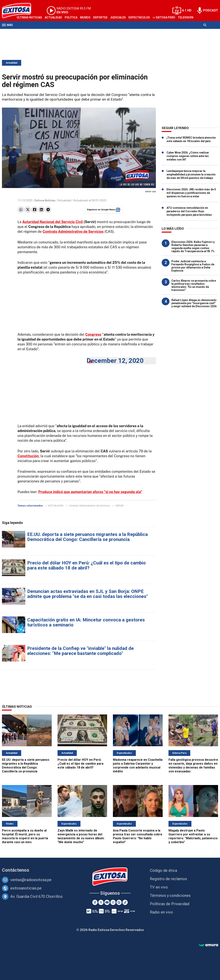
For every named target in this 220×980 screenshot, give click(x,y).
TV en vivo (159, 887)
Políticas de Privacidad (170, 904)
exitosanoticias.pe (26, 888)
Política (71, 17)
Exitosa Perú (165, 17)
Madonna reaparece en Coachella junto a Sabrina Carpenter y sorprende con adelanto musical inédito (138, 766)
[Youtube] (107, 902)
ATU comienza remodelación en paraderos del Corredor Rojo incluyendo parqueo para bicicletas (189, 211)
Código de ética (163, 870)
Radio (21, 33)
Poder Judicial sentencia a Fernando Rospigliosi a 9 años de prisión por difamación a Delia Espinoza (193, 266)
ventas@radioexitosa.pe (31, 880)
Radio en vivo (161, 912)
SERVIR (120, 506)
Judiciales (118, 17)
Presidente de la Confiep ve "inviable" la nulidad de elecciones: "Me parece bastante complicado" (80, 651)
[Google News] (119, 902)
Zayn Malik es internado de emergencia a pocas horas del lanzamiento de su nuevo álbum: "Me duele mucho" (81, 836)
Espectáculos (139, 17)
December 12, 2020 (115, 361)
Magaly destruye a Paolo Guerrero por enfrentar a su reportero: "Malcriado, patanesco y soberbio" (193, 836)
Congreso (93, 334)
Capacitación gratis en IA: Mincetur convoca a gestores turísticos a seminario (86, 622)
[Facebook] (95, 902)
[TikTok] (125, 902)
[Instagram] (113, 902)
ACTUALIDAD (56, 506)
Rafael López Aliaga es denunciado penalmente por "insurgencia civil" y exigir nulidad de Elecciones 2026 (194, 303)
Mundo (85, 17)
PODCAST (211, 10)
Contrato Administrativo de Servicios (89, 506)
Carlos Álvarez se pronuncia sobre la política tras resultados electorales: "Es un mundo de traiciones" (194, 285)
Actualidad (53, 17)
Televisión (186, 17)
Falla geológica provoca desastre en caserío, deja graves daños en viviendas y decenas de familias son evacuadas (193, 766)
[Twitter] (101, 902)
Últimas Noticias (29, 17)
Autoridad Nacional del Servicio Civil (52, 222)
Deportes (100, 17)
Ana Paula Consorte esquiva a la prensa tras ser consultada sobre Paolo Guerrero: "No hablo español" (138, 836)
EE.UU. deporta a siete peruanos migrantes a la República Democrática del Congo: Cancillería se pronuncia (87, 537)
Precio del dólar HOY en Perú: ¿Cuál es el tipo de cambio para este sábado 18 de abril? (86, 565)
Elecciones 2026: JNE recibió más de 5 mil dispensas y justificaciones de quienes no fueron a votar (191, 193)
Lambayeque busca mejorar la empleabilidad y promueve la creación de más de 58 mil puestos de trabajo (191, 174)
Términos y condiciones (170, 895)
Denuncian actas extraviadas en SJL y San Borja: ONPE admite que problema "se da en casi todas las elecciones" (88, 594)
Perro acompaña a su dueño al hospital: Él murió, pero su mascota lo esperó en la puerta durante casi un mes (25, 836)
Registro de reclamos (168, 879)
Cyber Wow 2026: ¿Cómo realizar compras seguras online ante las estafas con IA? (188, 156)
